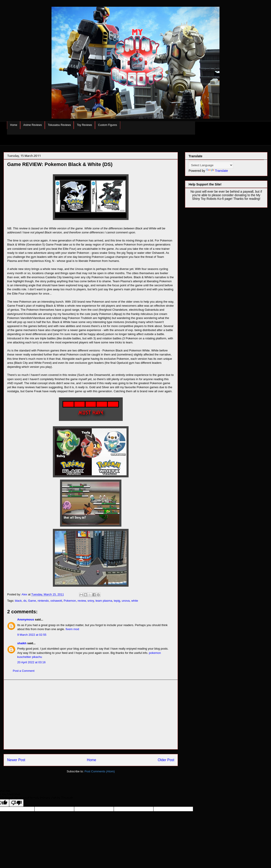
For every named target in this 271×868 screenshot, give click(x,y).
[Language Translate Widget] (211, 165)
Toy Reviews (84, 125)
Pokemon (70, 601)
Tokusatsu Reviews (59, 125)
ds (25, 601)
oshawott (56, 601)
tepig (117, 601)
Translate (217, 171)
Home (14, 125)
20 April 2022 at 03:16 (31, 662)
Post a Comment (24, 671)
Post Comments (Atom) (100, 771)
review (82, 601)
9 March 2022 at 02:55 (32, 635)
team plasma (104, 601)
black (18, 601)
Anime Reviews (33, 125)
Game (32, 601)
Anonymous (26, 619)
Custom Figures (108, 125)
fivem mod (72, 629)
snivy (91, 601)
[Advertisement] (91, 715)
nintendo (43, 601)
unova (126, 601)
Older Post (166, 760)
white (135, 601)
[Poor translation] (16, 803)
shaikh (22, 643)
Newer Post (16, 760)
